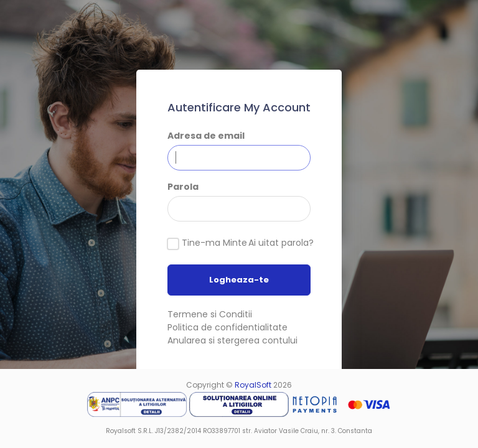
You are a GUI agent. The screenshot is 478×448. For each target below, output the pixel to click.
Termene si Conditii (210, 314)
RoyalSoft (253, 385)
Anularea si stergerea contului (232, 340)
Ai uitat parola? (281, 243)
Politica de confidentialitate (227, 327)
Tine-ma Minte (214, 243)
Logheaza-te (239, 280)
